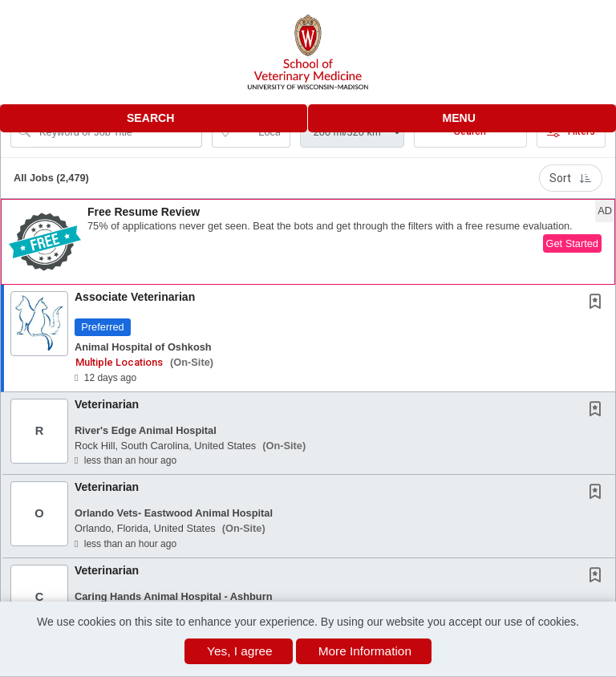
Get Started (572, 243)
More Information (365, 651)
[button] (462, 118)
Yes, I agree (240, 651)
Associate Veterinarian (135, 297)
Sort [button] (571, 178)
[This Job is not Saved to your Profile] (598, 303)
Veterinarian (107, 404)
